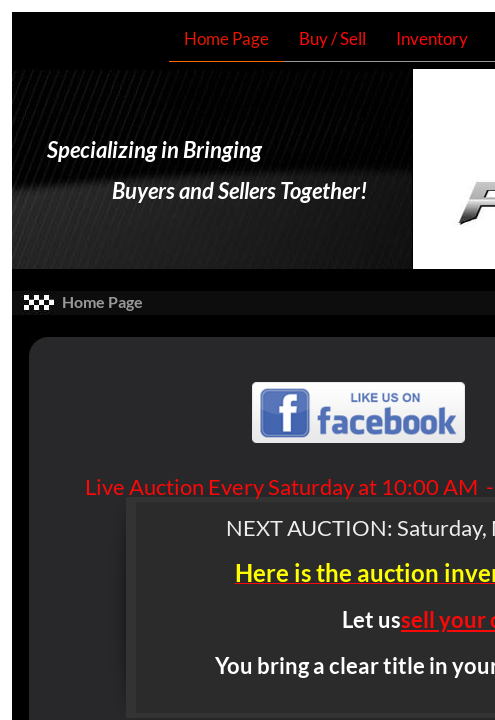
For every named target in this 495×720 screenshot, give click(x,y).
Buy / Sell (332, 38)
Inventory (432, 38)
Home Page (226, 38)
